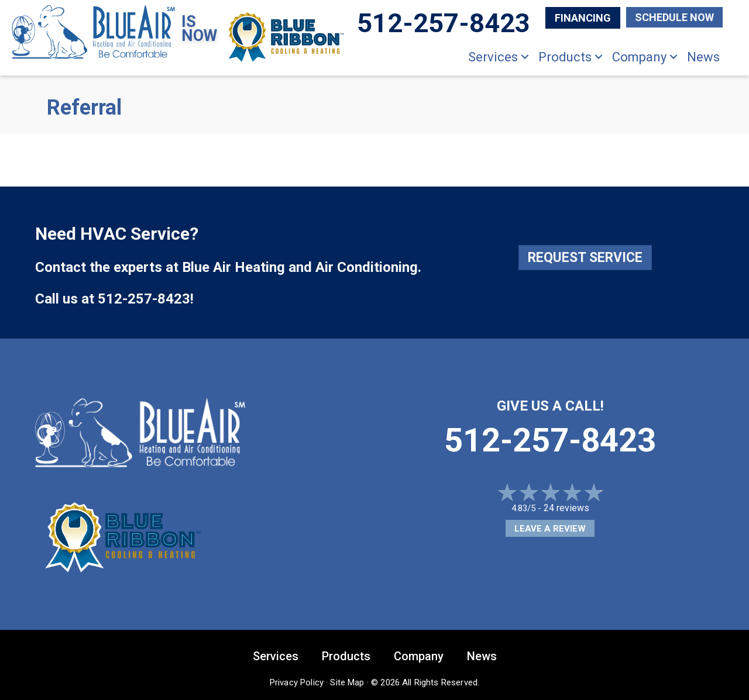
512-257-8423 (144, 299)
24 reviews (566, 508)
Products (565, 57)
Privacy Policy (297, 682)
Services (493, 57)
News (703, 57)
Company (639, 57)
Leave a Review (550, 529)
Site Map (347, 682)
